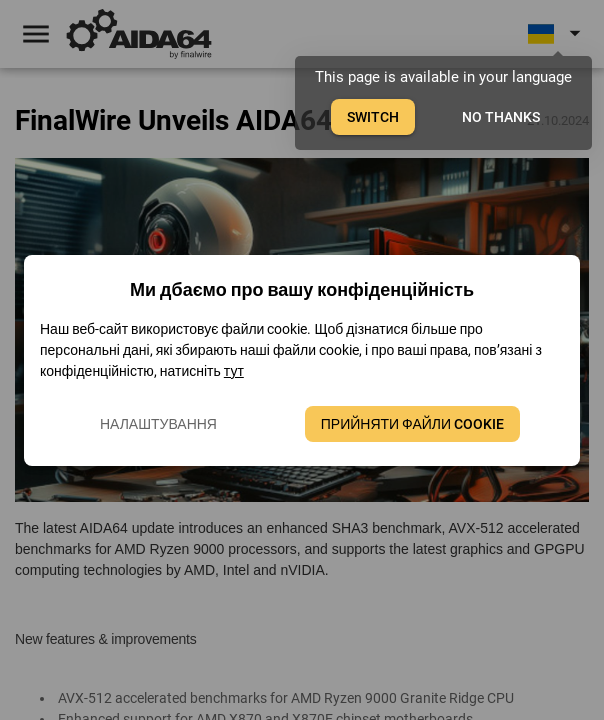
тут (234, 371)
